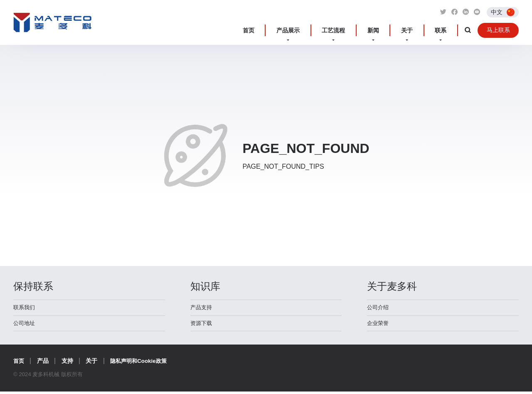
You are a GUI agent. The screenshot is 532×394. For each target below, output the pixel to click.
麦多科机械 (53, 26)
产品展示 (317, 31)
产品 (44, 363)
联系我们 (25, 308)
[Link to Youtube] (477, 12)
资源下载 (202, 325)
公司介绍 (379, 308)
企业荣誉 (379, 325)
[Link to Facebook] (453, 12)
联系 (442, 31)
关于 (416, 31)
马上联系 (497, 30)
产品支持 (202, 308)
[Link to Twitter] (442, 12)
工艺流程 (356, 31)
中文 (497, 12)
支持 (68, 363)
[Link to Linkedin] (465, 12)
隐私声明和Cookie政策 (141, 363)
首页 (284, 31)
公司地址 (25, 325)
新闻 (389, 31)
